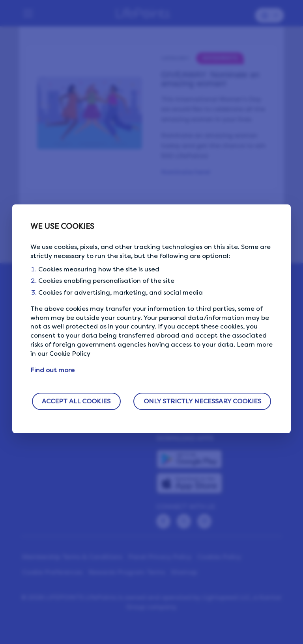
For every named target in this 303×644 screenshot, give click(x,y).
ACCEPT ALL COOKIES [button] (76, 401)
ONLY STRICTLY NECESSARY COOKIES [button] (202, 401)
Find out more (52, 370)
